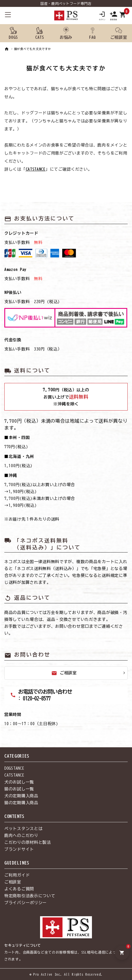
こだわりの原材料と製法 (28, 842)
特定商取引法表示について (30, 896)
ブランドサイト (19, 849)
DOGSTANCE (14, 768)
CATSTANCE (36, 169)
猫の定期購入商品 (21, 803)
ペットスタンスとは (23, 829)
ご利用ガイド (17, 875)
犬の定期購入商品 (21, 796)
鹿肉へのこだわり (21, 835)
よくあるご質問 (19, 889)
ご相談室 (64, 673)
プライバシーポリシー (26, 903)
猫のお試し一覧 (19, 789)
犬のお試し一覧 (19, 782)
